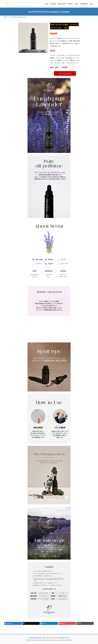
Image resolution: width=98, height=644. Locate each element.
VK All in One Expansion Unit (54, 640)
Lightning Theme (43, 640)
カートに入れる (65, 73)
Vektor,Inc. (64, 640)
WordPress (34, 640)
